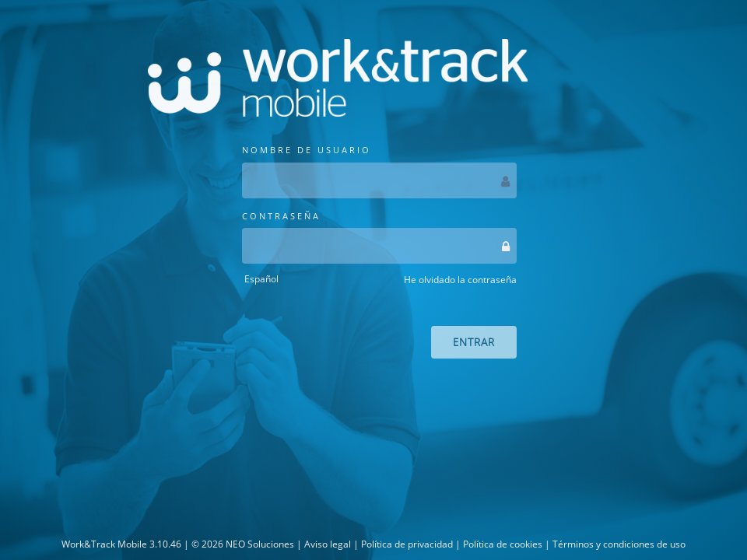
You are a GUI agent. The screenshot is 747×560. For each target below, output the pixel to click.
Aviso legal (328, 544)
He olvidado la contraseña (460, 280)
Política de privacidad (407, 544)
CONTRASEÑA (379, 237)
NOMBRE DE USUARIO (379, 171)
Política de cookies (503, 544)
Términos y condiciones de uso (619, 544)
